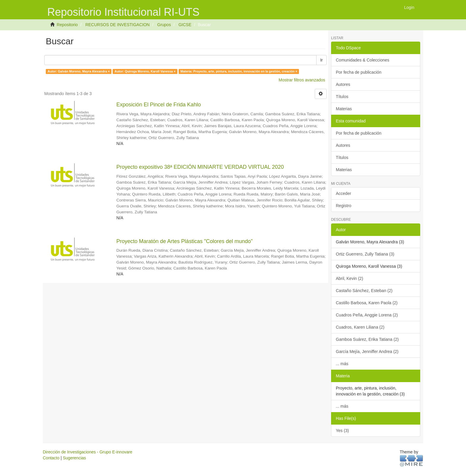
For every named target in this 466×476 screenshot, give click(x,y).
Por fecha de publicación (359, 72)
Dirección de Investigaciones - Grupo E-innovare (88, 452)
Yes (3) (342, 431)
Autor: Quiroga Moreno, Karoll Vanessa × (145, 71)
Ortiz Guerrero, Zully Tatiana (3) (365, 254)
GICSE (185, 25)
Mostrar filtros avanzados (302, 80)
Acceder (343, 193)
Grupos (164, 25)
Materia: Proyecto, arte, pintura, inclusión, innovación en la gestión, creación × (239, 71)
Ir (321, 60)
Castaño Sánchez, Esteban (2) (364, 291)
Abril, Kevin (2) (349, 278)
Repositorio (67, 25)
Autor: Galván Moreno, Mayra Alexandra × (79, 71)
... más (342, 364)
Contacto (51, 458)
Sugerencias (74, 458)
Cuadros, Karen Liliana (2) (360, 327)
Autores (343, 84)
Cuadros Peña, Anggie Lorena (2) (367, 315)
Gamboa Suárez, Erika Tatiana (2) (367, 339)
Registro (344, 206)
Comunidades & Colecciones (363, 60)
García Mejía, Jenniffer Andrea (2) (367, 352)
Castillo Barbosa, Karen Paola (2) (367, 303)
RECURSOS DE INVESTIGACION (117, 25)
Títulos (342, 97)
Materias (344, 109)
